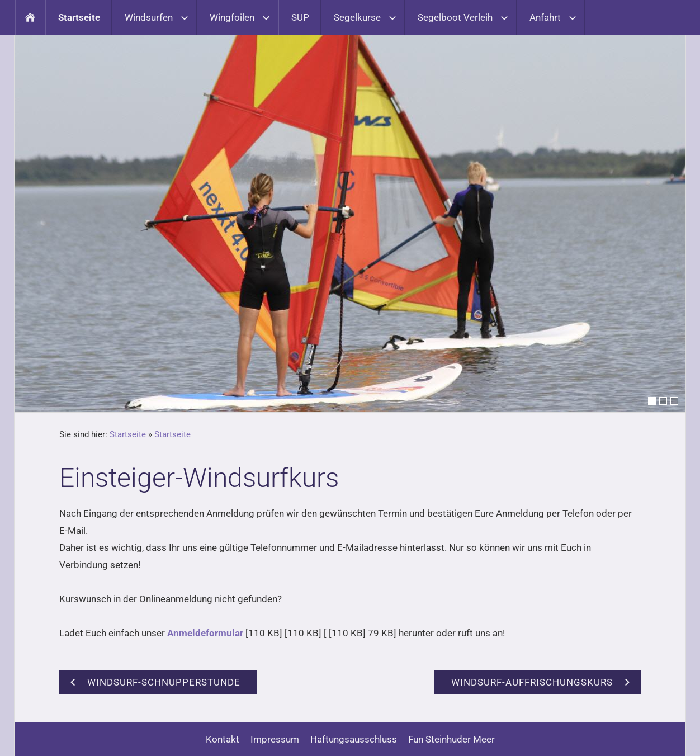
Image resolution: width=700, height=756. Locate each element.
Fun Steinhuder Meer (451, 739)
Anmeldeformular (205, 633)
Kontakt (223, 739)
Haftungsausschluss (354, 739)
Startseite (128, 434)
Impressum (275, 739)
